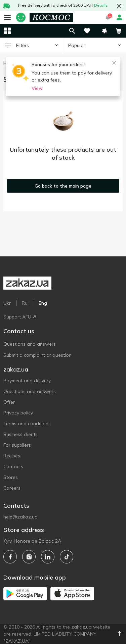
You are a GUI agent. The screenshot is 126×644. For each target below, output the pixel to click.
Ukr (7, 303)
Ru (25, 303)
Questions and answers (30, 344)
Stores (11, 477)
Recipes (12, 456)
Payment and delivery (27, 381)
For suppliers (17, 445)
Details (101, 5)
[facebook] (10, 557)
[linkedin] (48, 557)
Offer (9, 402)
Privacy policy (18, 413)
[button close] (119, 6)
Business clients (20, 434)
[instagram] (29, 557)
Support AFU (19, 317)
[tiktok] (67, 557)
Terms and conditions (27, 424)
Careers (12, 488)
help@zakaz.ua (20, 517)
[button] (104, 31)
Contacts (13, 466)
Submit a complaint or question (37, 355)
